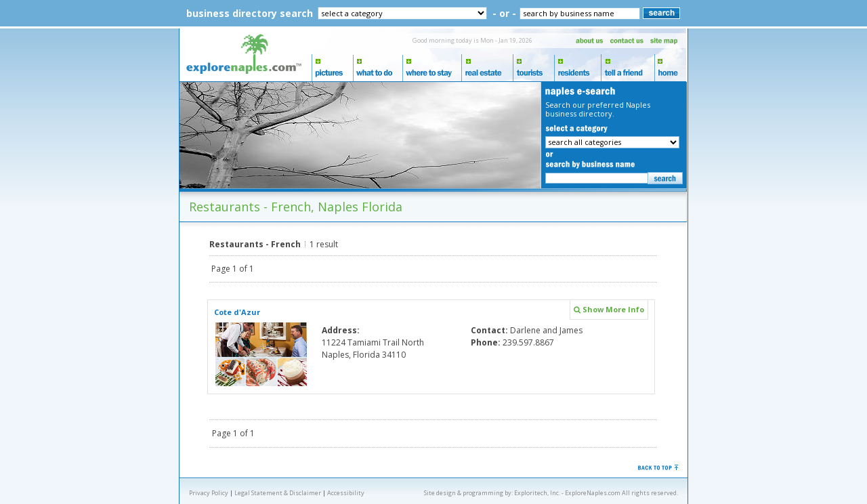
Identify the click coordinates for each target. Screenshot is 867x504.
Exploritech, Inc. (537, 493)
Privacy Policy (209, 493)
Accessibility (346, 493)
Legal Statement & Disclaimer (278, 493)
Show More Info (609, 309)
